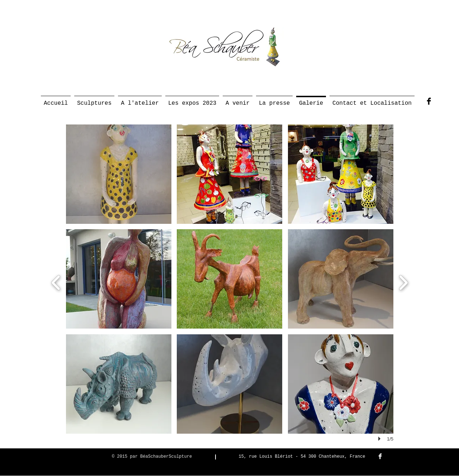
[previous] (56, 282)
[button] (119, 174)
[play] (380, 439)
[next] (403, 282)
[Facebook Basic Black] (429, 101)
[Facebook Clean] (380, 456)
